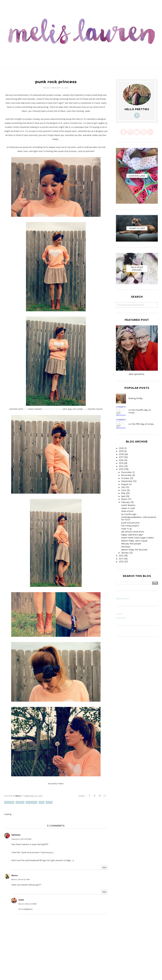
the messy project (130, 526)
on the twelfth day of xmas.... (140, 411)
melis (21, 900)
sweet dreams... (129, 505)
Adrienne (16, 835)
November (127, 475)
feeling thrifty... (136, 398)
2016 (121, 460)
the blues (126, 547)
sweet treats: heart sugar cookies (137, 538)
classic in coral (128, 508)
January (125, 553)
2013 (121, 469)
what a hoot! (127, 511)
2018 (121, 454)
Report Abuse (122, 598)
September (127, 481)
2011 (121, 559)
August (125, 484)
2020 (121, 448)
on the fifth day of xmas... (142, 424)
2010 (121, 562)
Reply (104, 867)
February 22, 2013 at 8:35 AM (21, 839)
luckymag (31, 802)
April (123, 496)
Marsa (15, 875)
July (123, 487)
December (127, 472)
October (125, 478)
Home (119, 614)
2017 (121, 457)
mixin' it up (126, 529)
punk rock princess (130, 523)
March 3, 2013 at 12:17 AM (20, 879)
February (126, 502)
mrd (26, 409)
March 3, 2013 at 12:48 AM (27, 904)
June (124, 490)
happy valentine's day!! (132, 535)
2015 (121, 463)
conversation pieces (52, 409)
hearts (20, 802)
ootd (49, 802)
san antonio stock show (133, 532)
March (124, 499)
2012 (121, 556)
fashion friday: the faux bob (134, 550)
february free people (131, 544)
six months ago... (129, 514)
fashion (9, 802)
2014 (121, 466)
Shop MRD (121, 618)
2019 (121, 451)
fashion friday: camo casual (134, 541)
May (123, 493)
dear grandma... (137, 374)
